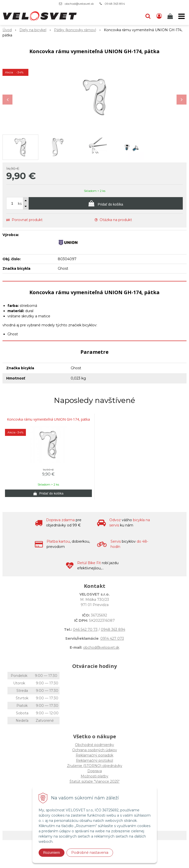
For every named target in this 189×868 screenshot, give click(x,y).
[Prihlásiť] (159, 16)
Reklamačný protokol (94, 760)
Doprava (95, 771)
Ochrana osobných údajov (95, 750)
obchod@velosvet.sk (79, 4)
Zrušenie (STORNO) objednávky (95, 766)
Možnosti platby (94, 776)
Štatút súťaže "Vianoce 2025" (94, 781)
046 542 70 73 (85, 629)
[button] (148, 16)
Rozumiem (52, 853)
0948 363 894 (115, 4)
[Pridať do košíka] (106, 203)
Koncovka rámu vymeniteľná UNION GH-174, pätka (48, 419)
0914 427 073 (112, 638)
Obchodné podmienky (94, 745)
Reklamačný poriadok (94, 755)
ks (20, 204)
